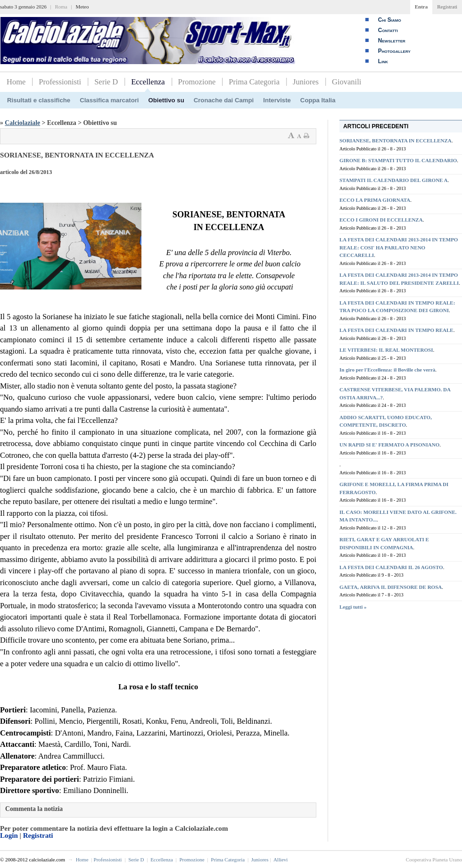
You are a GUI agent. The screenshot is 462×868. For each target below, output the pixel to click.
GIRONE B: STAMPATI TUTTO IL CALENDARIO (398, 160)
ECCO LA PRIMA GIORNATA (375, 200)
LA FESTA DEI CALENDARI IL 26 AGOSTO (391, 567)
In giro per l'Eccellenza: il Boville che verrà (387, 370)
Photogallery (394, 51)
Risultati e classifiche (39, 100)
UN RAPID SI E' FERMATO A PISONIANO (389, 445)
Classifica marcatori (109, 100)
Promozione (197, 82)
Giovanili (346, 82)
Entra (421, 7)
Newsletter (392, 41)
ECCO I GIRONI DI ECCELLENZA (381, 220)
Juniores (306, 82)
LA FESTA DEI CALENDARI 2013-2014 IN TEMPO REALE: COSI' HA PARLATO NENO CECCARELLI (399, 247)
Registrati (447, 7)
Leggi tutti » (353, 607)
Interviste (277, 100)
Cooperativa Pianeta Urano (434, 860)
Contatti (388, 30)
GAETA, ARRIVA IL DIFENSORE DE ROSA (391, 587)
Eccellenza (148, 82)
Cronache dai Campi (224, 100)
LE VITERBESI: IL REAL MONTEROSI (386, 350)
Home (16, 82)
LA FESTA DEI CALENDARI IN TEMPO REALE (396, 330)
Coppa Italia (318, 100)
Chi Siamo (390, 20)
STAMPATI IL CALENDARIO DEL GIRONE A (394, 180)
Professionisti (60, 82)
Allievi (281, 860)
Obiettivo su (166, 100)
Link (383, 61)
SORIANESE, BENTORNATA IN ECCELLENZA (396, 141)
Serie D (106, 82)
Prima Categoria (254, 82)
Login (9, 835)
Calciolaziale (22, 123)
